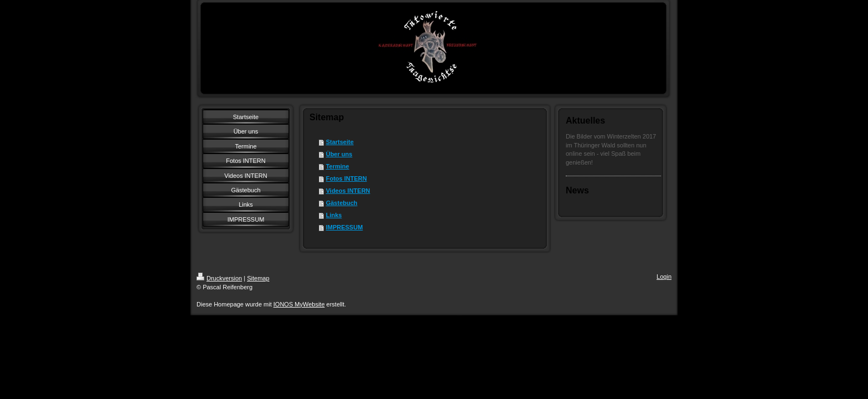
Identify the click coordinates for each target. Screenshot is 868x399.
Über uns (339, 154)
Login (664, 277)
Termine (338, 166)
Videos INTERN (348, 191)
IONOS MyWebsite (299, 304)
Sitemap (258, 278)
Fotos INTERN (347, 178)
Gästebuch (342, 203)
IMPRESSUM (345, 227)
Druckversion (219, 278)
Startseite (340, 142)
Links (334, 215)
